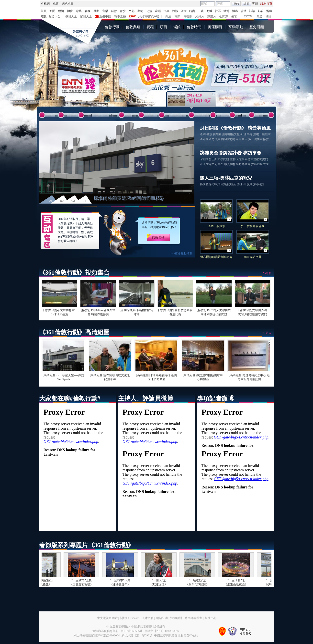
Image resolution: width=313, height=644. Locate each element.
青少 (123, 11)
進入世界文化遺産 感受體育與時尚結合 (225, 164)
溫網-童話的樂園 (211, 134)
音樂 (105, 11)
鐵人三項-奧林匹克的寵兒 (226, 178)
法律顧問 (176, 618)
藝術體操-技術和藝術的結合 (218, 184)
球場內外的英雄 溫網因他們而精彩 (129, 198)
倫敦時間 (194, 27)
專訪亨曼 (252, 153)
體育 (70, 11)
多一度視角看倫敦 (253, 226)
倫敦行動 (112, 27)
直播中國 (105, 16)
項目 (164, 27)
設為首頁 (266, 4)
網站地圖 (67, 4)
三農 (201, 11)
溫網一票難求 (262, 134)
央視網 (45, 4)
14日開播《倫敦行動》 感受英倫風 (235, 128)
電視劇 (188, 16)
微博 (226, 11)
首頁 (44, 11)
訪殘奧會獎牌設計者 (221, 153)
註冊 (246, 4)
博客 (235, 11)
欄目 (268, 16)
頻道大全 (55, 16)
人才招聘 (148, 618)
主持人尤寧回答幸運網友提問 (249, 159)
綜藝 (79, 11)
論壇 (244, 11)
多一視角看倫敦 (258, 139)
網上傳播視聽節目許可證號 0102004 (97, 635)
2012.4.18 (194, 95)
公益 (149, 11)
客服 (255, 4)
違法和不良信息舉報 (105, 631)
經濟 (61, 11)
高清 (168, 16)
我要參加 (158, 237)
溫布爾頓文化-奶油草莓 (237, 134)
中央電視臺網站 (107, 618)
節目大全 (86, 16)
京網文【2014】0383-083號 (162, 631)
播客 (234, 16)
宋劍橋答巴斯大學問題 (214, 159)
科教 (114, 11)
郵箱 (261, 11)
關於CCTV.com (130, 618)
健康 (184, 11)
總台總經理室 (193, 618)
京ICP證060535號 (132, 631)
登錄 (236, 4)
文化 (132, 11)
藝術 (140, 11)
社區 (218, 11)
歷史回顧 (257, 27)
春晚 (88, 11)
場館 (177, 27)
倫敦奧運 (133, 27)
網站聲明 (162, 618)
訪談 (252, 11)
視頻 (56, 4)
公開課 (224, 16)
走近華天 (242, 139)
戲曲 (96, 11)
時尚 (192, 11)
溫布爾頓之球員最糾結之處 (217, 139)
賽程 (150, 27)
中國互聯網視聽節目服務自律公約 (176, 635)
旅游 (175, 11)
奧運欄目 (215, 27)
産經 (158, 11)
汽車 (167, 11)
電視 (44, 16)
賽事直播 (120, 16)
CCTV (248, 16)
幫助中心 (211, 618)
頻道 (259, 16)
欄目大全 (71, 16)
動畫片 (212, 16)
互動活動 (236, 27)
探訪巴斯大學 (260, 164)
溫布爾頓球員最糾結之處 (216, 257)
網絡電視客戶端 (149, 16)
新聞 (52, 11)
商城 (209, 11)
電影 (177, 16)
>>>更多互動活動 (181, 254)
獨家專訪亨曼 (253, 257)
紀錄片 (200, 16)
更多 (268, 273)
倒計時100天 (199, 101)
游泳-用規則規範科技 (250, 184)
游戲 (269, 11)
